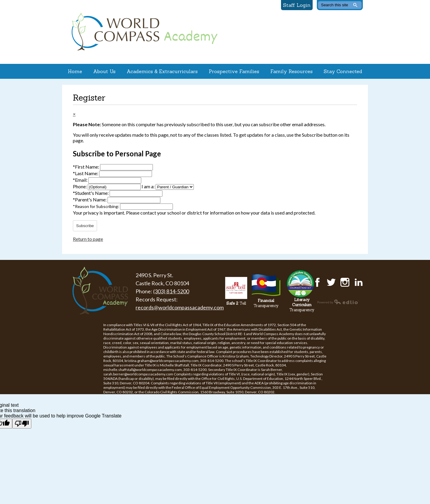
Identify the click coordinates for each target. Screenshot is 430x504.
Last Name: (86, 173)
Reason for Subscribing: (96, 206)
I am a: (148, 186)
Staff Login (297, 5)
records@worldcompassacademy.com (180, 307)
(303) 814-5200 (171, 291)
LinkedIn (359, 282)
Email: (81, 180)
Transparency (266, 303)
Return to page (88, 239)
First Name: (86, 167)
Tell (236, 303)
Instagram (345, 282)
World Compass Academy (143, 32)
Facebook (317, 282)
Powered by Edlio (338, 302)
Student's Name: (91, 193)
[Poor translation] (22, 424)
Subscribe (85, 226)
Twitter (331, 282)
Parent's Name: (90, 199)
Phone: (80, 186)
